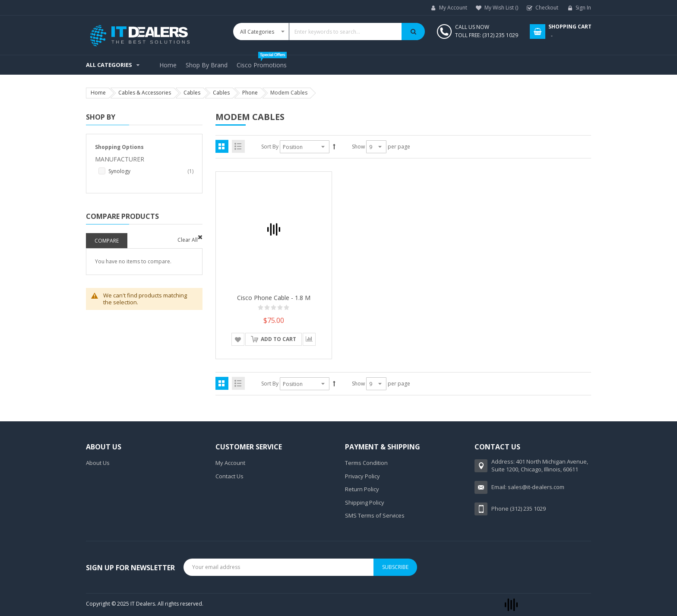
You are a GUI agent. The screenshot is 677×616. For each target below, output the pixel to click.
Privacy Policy (362, 476)
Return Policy (362, 489)
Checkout (547, 8)
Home (98, 93)
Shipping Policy (365, 502)
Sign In (583, 8)
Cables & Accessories (145, 93)
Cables (192, 93)
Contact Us (229, 476)
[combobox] (329, 32)
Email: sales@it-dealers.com (528, 487)
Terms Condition (366, 463)
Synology (151, 171)
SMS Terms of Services (375, 515)
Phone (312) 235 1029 (519, 509)
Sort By (270, 147)
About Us (98, 463)
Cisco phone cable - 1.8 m (274, 298)
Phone (250, 93)
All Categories (109, 65)
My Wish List (501, 8)
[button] (238, 339)
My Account (453, 8)
